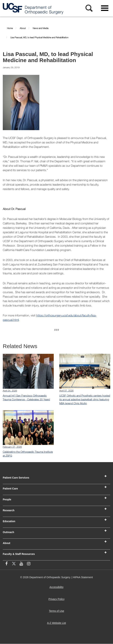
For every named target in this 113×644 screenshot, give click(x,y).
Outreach (8, 532)
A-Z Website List (57, 624)
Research (9, 510)
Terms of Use (57, 612)
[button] (106, 476)
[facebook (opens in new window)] (6, 564)
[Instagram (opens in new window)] (29, 564)
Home (10, 28)
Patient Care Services (16, 478)
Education (9, 521)
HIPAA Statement (83, 577)
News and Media (41, 28)
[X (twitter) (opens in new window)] (14, 564)
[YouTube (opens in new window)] (21, 564)
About (6, 543)
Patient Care (10, 489)
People (7, 499)
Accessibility (57, 588)
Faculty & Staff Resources (19, 554)
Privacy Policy (57, 600)
